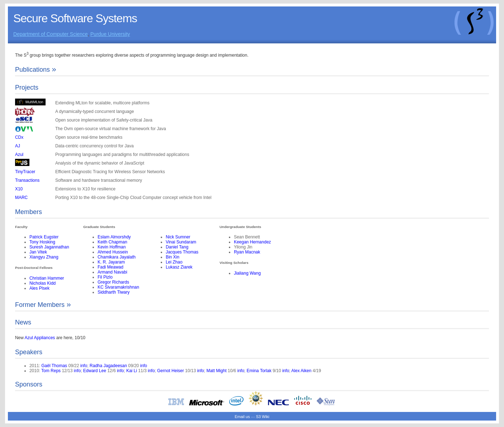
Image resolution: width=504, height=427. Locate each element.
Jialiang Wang (247, 273)
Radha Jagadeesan (108, 366)
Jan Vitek (38, 252)
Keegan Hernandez (252, 242)
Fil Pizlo (105, 277)
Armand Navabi (112, 272)
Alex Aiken (301, 371)
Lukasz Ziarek (179, 267)
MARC (21, 198)
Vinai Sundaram (181, 242)
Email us (242, 417)
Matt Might (216, 371)
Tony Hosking (42, 242)
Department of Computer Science (51, 34)
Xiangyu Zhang (44, 257)
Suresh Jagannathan (49, 247)
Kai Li (132, 371)
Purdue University (110, 34)
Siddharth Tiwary (114, 292)
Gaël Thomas (54, 366)
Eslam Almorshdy (114, 237)
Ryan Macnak (247, 252)
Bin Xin (173, 257)
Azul (19, 155)
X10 (19, 189)
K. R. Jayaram (111, 262)
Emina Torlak (259, 371)
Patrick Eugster (44, 237)
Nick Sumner (178, 237)
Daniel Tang (177, 247)
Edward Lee (95, 371)
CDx (19, 137)
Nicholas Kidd (43, 283)
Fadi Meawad (110, 267)
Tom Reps (51, 371)
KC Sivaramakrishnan (118, 287)
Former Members (43, 305)
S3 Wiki (263, 417)
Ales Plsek (39, 288)
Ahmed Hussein (113, 252)
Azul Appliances (40, 338)
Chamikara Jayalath (117, 257)
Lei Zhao (174, 262)
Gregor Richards (113, 282)
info (84, 366)
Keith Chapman (112, 242)
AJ (18, 146)
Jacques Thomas (182, 252)
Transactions (27, 180)
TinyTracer (25, 172)
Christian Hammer (47, 278)
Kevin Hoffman (112, 247)
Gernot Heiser (171, 371)
